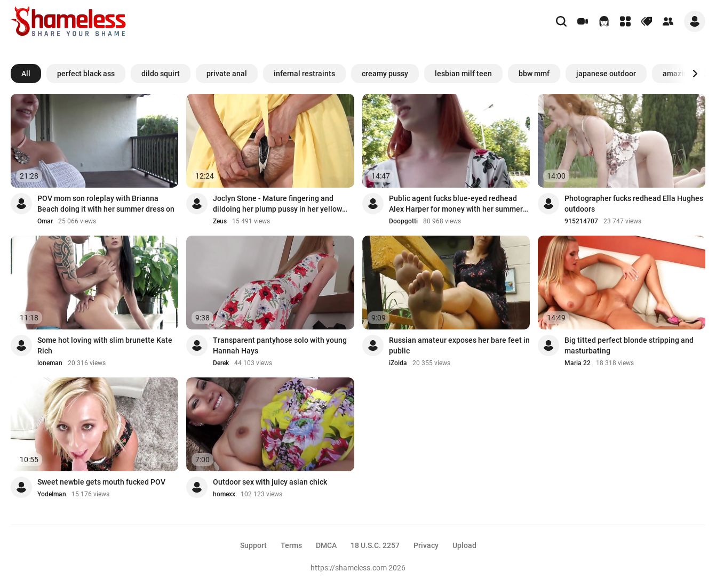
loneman (50, 363)
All (26, 74)
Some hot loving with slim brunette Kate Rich (105, 345)
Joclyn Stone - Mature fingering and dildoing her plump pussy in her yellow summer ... (277, 204)
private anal (227, 74)
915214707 (581, 221)
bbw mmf (534, 74)
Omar (45, 221)
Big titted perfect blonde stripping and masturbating (629, 345)
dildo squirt (161, 74)
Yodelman (52, 494)
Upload (464, 545)
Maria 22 (578, 363)
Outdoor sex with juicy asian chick (270, 482)
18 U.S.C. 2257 (375, 545)
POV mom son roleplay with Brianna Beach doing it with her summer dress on (106, 204)
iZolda (398, 363)
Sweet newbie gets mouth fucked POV (101, 482)
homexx (224, 494)
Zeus (220, 221)
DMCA (326, 545)
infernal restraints (304, 74)
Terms (291, 545)
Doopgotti (403, 221)
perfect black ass (86, 74)
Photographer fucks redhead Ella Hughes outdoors (634, 204)
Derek (221, 363)
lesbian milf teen (463, 74)
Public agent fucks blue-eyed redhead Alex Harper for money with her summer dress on (456, 204)
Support (253, 545)
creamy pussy (385, 74)
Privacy (426, 545)
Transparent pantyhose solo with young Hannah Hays (280, 345)
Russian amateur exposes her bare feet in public (459, 345)
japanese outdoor (606, 74)
